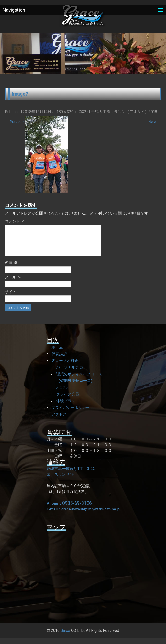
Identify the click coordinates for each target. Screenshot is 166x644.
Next (155, 122)
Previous (15, 122)
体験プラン (66, 407)
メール (13, 283)
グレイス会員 (68, 400)
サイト (11, 297)
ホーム (57, 353)
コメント (15, 221)
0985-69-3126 (77, 509)
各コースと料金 (65, 366)
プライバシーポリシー (71, 413)
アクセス (59, 420)
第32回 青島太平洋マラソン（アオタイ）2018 (118, 112)
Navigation (14, 10)
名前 (11, 268)
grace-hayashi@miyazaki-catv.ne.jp (91, 515)
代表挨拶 (59, 360)
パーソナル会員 (70, 373)
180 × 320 (65, 112)
